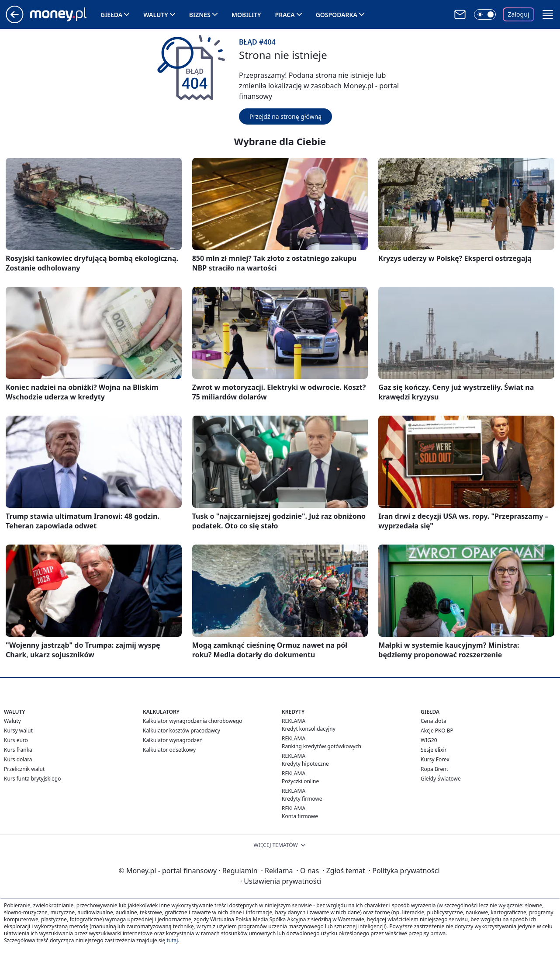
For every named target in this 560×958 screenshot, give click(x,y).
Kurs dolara (18, 759)
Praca (285, 15)
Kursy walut (18, 731)
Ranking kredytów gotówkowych (321, 746)
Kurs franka (18, 750)
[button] (548, 14)
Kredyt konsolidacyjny (309, 729)
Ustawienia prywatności (281, 881)
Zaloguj (519, 14)
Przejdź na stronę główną (285, 116)
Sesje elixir (434, 750)
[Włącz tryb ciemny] (485, 14)
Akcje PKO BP (437, 731)
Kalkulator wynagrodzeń (173, 740)
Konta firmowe (300, 816)
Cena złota (434, 721)
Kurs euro (16, 740)
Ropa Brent (434, 769)
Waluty (156, 15)
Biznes (200, 15)
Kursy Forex (435, 759)
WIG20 (429, 740)
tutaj (172, 940)
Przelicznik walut (24, 769)
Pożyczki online (300, 781)
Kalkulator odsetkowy (169, 750)
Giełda (111, 15)
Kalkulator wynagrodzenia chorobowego (192, 721)
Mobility (246, 15)
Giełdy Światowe (441, 779)
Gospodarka (337, 15)
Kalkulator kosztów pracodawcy (181, 731)
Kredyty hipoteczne (305, 764)
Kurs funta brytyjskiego (32, 779)
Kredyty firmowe (302, 799)
